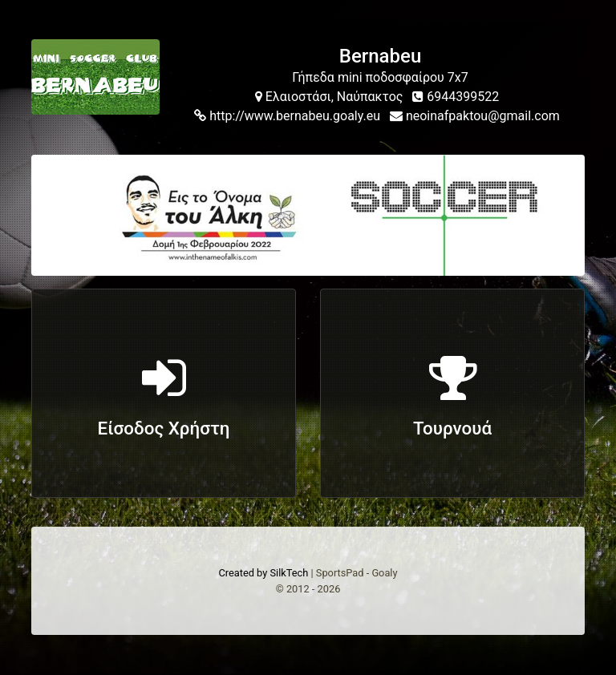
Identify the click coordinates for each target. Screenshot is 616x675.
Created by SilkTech (263, 573)
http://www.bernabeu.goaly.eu (287, 116)
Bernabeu (380, 56)
